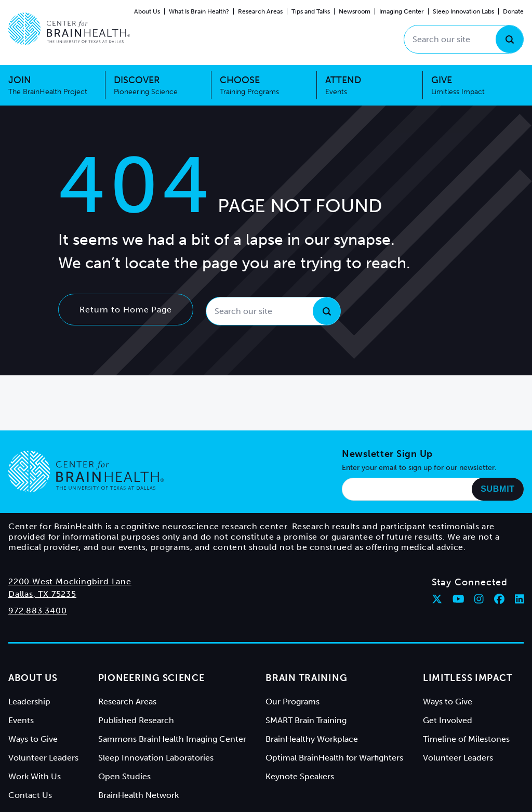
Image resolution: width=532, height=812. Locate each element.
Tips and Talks (311, 11)
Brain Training (306, 678)
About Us (147, 11)
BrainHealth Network (138, 795)
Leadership (29, 702)
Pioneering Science (151, 678)
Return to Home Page (126, 310)
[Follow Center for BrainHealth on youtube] (458, 599)
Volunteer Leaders (43, 758)
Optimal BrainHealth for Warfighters (334, 758)
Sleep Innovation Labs (463, 11)
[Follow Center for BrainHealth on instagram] (479, 599)
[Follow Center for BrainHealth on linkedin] (520, 599)
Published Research (136, 720)
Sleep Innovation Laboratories (156, 758)
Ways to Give (33, 739)
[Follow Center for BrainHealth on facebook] (499, 599)
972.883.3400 (38, 611)
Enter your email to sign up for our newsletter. (419, 468)
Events (21, 720)
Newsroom (355, 11)
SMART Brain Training (306, 720)
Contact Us (30, 795)
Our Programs (292, 702)
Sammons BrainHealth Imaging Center (172, 739)
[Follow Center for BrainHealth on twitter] (437, 599)
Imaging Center (402, 11)
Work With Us (35, 776)
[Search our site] (464, 39)
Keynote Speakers (300, 776)
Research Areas (260, 11)
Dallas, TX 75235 (42, 594)
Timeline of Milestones (466, 739)
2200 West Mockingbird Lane (70, 581)
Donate (513, 11)
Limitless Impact (468, 678)
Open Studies (124, 776)
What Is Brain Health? (199, 11)
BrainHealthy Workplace (312, 739)
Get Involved (448, 720)
